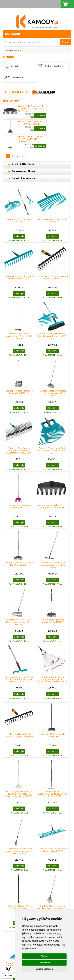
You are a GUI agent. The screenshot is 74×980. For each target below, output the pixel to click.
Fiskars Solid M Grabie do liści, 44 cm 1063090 (53, 735)
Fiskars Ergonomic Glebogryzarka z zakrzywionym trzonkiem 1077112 (53, 794)
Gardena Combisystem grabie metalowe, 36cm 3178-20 (20, 277)
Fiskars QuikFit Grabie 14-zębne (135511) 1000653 (53, 277)
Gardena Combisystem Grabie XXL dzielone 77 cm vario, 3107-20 (53, 450)
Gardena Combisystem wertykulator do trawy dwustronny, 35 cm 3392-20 (19, 450)
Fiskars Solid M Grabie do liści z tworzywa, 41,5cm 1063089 (53, 506)
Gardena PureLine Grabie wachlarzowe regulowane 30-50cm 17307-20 (19, 851)
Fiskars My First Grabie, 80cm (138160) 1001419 (20, 506)
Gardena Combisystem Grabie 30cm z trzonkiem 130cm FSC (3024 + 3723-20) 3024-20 (20, 679)
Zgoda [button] (44, 956)
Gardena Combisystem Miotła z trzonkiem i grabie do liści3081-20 (53, 336)
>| (24, 156)
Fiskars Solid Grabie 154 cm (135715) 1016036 (20, 907)
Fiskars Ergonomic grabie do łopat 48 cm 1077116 (20, 392)
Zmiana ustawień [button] (44, 969)
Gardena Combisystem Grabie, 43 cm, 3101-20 (53, 220)
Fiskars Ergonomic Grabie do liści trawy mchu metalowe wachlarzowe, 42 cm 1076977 (19, 794)
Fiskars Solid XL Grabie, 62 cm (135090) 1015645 (31, 123)
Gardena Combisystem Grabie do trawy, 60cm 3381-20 (53, 850)
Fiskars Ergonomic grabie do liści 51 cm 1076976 (20, 564)
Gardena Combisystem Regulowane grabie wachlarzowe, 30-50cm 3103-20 (52, 679)
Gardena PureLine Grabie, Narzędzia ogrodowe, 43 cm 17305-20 (19, 622)
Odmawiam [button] (44, 963)
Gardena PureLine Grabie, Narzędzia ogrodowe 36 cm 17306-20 (53, 565)
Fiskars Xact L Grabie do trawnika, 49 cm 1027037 (53, 621)
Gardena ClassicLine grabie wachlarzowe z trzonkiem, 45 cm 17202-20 (52, 908)
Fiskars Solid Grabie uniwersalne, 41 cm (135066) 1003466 (19, 336)
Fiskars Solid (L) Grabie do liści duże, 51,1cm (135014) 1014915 (32, 109)
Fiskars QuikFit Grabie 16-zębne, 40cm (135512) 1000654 (19, 735)
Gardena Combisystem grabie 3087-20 (20, 220)
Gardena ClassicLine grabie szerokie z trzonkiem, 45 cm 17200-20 (53, 393)
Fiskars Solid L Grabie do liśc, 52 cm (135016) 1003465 (30, 139)
